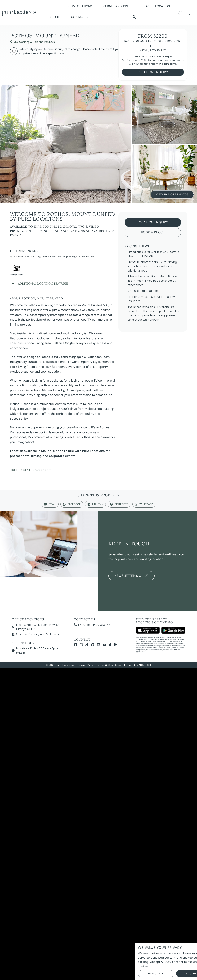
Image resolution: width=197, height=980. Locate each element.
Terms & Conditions (109, 665)
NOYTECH (145, 665)
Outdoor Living (33, 256)
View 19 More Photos (172, 194)
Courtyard (19, 256)
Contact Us (80, 17)
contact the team (101, 49)
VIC (16, 42)
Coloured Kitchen (85, 256)
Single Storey (69, 256)
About (55, 17)
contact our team (138, 320)
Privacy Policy (86, 665)
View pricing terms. (166, 64)
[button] (134, 17)
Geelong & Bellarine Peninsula (37, 42)
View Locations (81, 6)
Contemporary (42, 470)
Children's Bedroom (52, 256)
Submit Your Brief (117, 6)
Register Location (155, 6)
